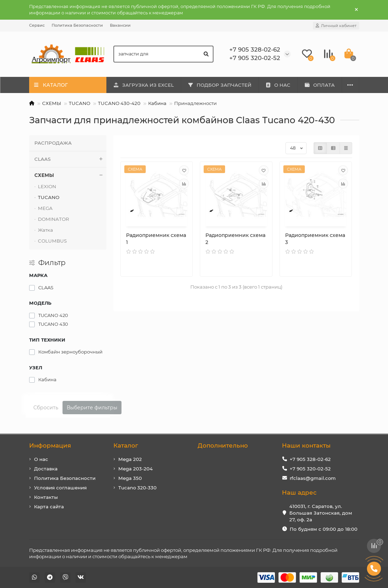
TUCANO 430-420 (119, 103)
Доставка (46, 469)
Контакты (46, 497)
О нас (41, 459)
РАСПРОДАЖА (53, 143)
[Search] (163, 54)
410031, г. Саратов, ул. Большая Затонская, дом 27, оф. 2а (321, 513)
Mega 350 (130, 478)
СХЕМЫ (52, 103)
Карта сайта (49, 507)
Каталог (126, 445)
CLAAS (70, 159)
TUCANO (80, 103)
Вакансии (120, 25)
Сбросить (46, 408)
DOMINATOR (54, 219)
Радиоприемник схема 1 (156, 239)
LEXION (47, 186)
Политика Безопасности (77, 25)
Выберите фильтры (92, 408)
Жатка (45, 230)
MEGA (45, 208)
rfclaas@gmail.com (313, 478)
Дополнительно (223, 445)
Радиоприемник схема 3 (315, 239)
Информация (50, 445)
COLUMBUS (52, 241)
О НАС (278, 85)
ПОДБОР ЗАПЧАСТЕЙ (220, 85)
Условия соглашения (60, 488)
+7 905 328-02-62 (310, 459)
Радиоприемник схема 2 (235, 239)
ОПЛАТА (320, 85)
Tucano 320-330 (137, 488)
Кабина (157, 103)
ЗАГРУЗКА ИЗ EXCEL (144, 85)
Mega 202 (130, 459)
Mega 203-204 (136, 469)
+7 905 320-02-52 (310, 469)
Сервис (37, 25)
